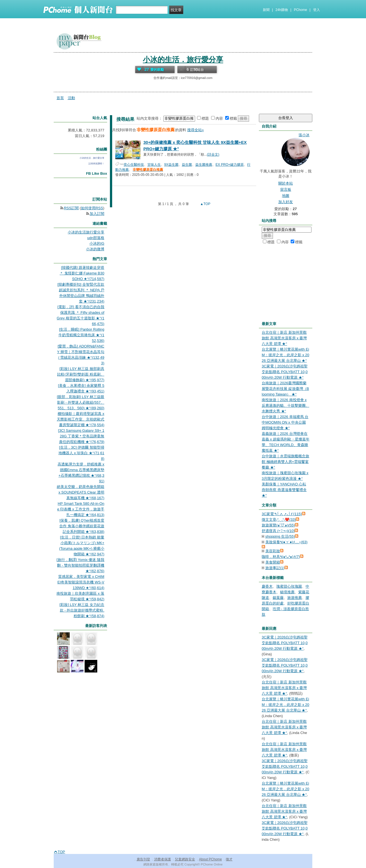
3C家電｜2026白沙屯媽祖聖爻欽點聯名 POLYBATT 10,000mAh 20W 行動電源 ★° (285, 372)
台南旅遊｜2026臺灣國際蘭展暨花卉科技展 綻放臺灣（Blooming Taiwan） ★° (285, 389)
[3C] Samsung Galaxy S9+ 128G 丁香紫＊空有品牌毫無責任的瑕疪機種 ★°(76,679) (81, 436)
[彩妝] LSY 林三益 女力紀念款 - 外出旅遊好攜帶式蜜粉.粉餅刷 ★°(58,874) (82, 610)
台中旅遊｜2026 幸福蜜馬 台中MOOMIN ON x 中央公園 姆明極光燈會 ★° (285, 422)
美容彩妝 (273, 551)
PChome (300, 10)
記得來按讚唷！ (96, 164)
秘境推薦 (287, 592)
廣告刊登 (143, 859)
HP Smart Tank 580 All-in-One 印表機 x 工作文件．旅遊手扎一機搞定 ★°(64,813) (81, 509)
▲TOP (205, 204)
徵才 (229, 859)
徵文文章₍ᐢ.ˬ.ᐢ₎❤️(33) (279, 520)
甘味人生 (154, 165)
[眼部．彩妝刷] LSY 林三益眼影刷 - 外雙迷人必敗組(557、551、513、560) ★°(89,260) (81, 402)
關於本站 (286, 183)
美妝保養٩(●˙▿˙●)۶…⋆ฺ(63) (286, 542)
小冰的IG (97, 243)
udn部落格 (96, 238)
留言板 (286, 189)
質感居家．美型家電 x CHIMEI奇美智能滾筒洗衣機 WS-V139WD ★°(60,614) (81, 582)
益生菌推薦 (204, 165)
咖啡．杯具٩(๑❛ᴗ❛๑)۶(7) (281, 557)
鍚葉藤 (278, 598)
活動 (71, 98)
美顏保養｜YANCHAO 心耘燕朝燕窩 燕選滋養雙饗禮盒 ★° (284, 490)
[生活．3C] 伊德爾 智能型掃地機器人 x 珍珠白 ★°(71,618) (81, 453)
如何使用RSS (92, 208)
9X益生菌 (171, 165)
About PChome (210, 859)
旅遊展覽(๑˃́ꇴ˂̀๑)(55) (278, 525)
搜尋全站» (196, 130)
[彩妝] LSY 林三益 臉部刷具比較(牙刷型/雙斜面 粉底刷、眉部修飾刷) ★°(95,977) (81, 374)
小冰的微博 (95, 249)
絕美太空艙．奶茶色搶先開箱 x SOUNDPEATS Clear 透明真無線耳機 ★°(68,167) (81, 492)
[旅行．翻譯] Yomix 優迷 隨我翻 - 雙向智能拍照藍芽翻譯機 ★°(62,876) (80, 565)
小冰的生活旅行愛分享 (86, 232)
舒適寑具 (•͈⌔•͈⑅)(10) (278, 531)
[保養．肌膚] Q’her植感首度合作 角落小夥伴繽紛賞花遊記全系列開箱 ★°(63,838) (82, 526)
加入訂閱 (97, 214)
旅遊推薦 (295, 598)
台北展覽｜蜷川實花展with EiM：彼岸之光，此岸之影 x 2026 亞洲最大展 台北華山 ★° (285, 355)
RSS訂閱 (71, 208)
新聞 (266, 10)
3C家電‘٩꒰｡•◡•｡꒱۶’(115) (282, 514)
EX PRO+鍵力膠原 (230, 165)
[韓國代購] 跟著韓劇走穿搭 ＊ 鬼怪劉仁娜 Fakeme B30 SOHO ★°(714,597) (82, 273)
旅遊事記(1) (275, 568)
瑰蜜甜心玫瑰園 (289, 586)
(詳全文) (213, 154)
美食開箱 (273, 562)
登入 (317, 10)
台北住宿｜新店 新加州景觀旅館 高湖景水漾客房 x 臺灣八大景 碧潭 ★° (284, 338)
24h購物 (282, 10)
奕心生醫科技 (134, 165)
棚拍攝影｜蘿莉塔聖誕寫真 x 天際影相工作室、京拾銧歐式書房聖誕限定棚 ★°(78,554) (81, 419)
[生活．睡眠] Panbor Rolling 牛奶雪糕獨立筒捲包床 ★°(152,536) (81, 335)
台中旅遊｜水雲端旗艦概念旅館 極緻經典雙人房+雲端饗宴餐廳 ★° (285, 462)
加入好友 (286, 202)
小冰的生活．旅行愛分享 (183, 60)
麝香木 (267, 586)
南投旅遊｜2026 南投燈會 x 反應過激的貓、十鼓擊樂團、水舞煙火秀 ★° (285, 405)
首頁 (60, 98)
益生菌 (187, 165)
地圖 (286, 196)
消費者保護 (162, 859)
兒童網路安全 (185, 859)
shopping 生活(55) (280, 536)
